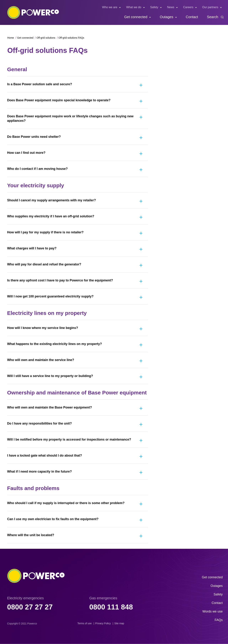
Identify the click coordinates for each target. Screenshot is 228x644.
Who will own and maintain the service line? (41, 360)
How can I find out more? (26, 153)
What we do (134, 7)
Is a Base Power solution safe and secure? (40, 84)
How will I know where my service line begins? (43, 328)
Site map (119, 623)
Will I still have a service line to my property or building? (50, 376)
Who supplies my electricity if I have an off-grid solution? (51, 216)
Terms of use (84, 623)
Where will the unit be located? (31, 535)
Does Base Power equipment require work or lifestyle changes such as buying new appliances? (70, 118)
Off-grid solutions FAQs (71, 38)
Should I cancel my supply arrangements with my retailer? (51, 200)
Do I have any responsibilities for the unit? (39, 423)
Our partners (210, 7)
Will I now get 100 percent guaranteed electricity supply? (50, 296)
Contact (192, 17)
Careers (188, 7)
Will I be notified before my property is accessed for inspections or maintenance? (69, 439)
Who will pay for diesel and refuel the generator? (44, 264)
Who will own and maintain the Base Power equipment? (50, 407)
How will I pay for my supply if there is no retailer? (45, 232)
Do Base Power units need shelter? (34, 137)
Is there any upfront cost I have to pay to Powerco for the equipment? (60, 280)
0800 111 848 (111, 607)
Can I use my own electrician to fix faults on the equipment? (53, 519)
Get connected (136, 17)
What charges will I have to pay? (32, 248)
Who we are (110, 7)
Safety (154, 7)
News (171, 7)
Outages (167, 17)
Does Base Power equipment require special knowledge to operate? (59, 100)
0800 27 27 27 (30, 607)
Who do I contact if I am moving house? (37, 169)
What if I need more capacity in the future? (39, 472)
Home (11, 38)
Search (213, 17)
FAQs (219, 620)
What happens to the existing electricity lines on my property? (55, 344)
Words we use (213, 611)
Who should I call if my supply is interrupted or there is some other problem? (66, 503)
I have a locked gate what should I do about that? (45, 455)
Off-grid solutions (46, 38)
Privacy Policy (103, 623)
